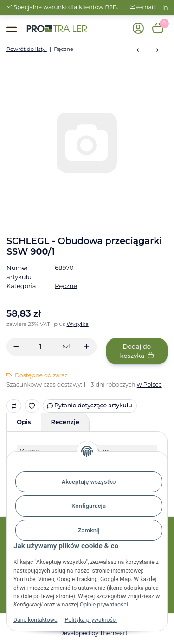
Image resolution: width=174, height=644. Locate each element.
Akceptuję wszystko (89, 482)
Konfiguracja (89, 506)
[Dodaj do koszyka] (137, 351)
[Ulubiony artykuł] (32, 406)
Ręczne (66, 286)
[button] (138, 29)
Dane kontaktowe (35, 620)
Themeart (114, 633)
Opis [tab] (24, 422)
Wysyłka (78, 324)
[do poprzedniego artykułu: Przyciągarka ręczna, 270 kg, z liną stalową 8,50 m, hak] (138, 51)
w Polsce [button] (149, 385)
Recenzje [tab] (65, 422)
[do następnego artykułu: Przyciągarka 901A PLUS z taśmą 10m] (158, 51)
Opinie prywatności (104, 605)
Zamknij (88, 530)
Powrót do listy (27, 49)
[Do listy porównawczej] (14, 406)
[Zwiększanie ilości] (87, 347)
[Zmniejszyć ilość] (16, 347)
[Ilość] (41, 346)
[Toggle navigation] (12, 29)
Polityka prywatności (91, 620)
